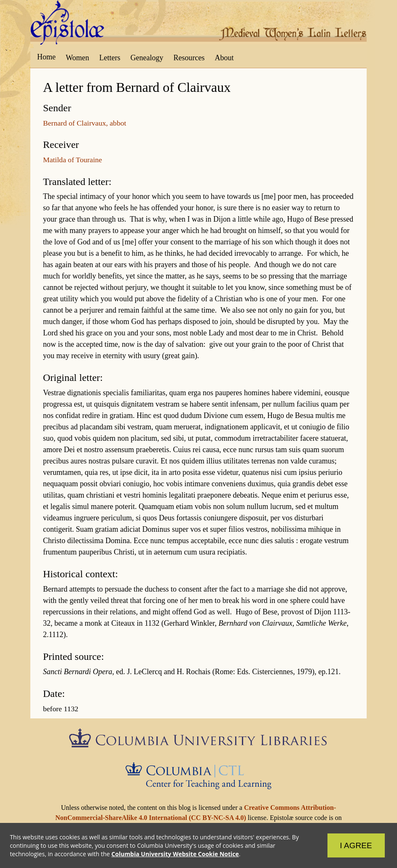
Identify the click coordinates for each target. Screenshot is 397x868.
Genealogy (147, 58)
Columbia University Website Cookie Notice (175, 853)
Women (78, 58)
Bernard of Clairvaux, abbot (84, 123)
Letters (110, 58)
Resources (189, 58)
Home (46, 57)
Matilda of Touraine (72, 160)
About (224, 58)
